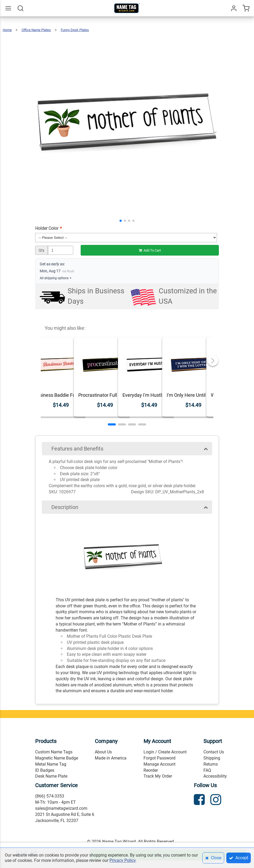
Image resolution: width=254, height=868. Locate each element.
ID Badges (45, 770)
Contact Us (214, 752)
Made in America (111, 758)
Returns (211, 764)
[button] (121, 221)
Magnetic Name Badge (57, 758)
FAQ (207, 770)
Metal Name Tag (51, 764)
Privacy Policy (122, 860)
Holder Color (48, 228)
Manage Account (159, 764)
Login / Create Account (165, 752)
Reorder (151, 770)
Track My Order (158, 776)
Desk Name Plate (51, 776)
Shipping (212, 758)
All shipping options (56, 278)
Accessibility (215, 776)
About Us (103, 752)
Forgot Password (159, 758)
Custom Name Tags (54, 752)
